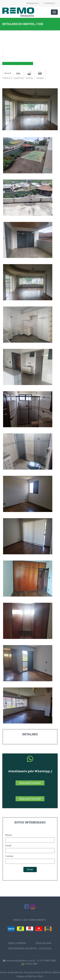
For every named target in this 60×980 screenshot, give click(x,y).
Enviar (30, 870)
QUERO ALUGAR (43, 943)
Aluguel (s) (33, 3)
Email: (9, 846)
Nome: (9, 835)
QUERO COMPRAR (17, 943)
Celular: (10, 856)
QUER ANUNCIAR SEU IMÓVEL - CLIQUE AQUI (30, 948)
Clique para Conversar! (30, 783)
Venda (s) (50, 3)
